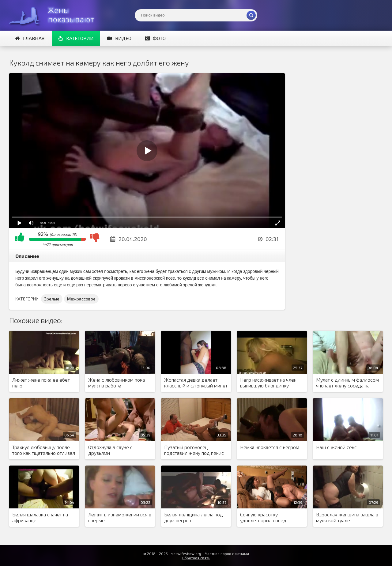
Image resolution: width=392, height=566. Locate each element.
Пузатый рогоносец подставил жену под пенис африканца (194, 450)
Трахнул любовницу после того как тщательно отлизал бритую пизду (44, 450)
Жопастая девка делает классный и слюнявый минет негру (196, 383)
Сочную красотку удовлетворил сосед (263, 517)
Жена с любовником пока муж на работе (117, 383)
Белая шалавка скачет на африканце (40, 517)
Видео (119, 38)
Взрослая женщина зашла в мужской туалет (347, 517)
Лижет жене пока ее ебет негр (41, 383)
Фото (155, 38)
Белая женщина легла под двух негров (194, 517)
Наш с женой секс (336, 447)
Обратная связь (196, 558)
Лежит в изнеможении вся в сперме (120, 517)
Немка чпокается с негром (270, 447)
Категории (76, 38)
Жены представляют (55, 15)
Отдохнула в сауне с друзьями (110, 450)
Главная (30, 38)
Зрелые (52, 299)
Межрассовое (81, 299)
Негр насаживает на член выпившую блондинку (268, 383)
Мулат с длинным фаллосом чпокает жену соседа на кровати (347, 383)
